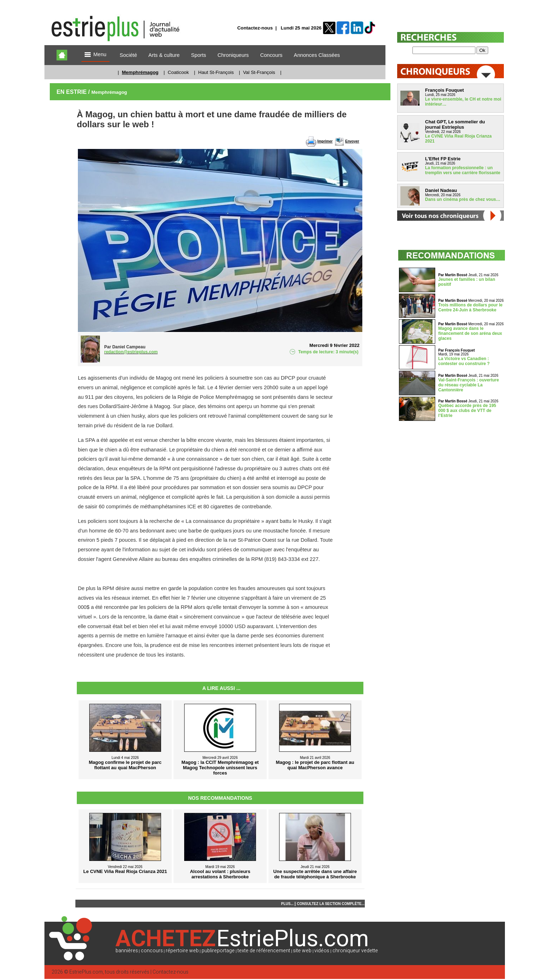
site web (302, 951)
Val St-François (259, 72)
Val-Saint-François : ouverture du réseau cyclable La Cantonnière (469, 385)
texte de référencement (264, 951)
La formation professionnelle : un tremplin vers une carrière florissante (463, 170)
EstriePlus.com (86, 972)
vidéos (322, 951)
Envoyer (352, 141)
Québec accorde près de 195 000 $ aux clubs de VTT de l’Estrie (467, 411)
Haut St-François (216, 72)
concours (152, 951)
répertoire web (182, 951)
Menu (96, 55)
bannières (127, 951)
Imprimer (325, 141)
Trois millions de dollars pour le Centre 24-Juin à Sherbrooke (471, 307)
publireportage (218, 951)
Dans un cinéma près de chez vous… (463, 199)
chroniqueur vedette (355, 951)
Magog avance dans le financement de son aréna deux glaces (470, 333)
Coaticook (178, 72)
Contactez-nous (255, 28)
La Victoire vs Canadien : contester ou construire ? (464, 361)
